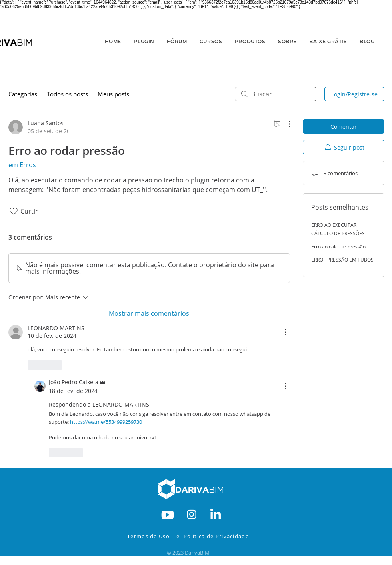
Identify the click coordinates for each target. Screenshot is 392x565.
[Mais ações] (285, 124)
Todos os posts (67, 94)
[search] (276, 94)
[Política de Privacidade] (222, 536)
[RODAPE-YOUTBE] (168, 514)
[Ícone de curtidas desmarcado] (14, 211)
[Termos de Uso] (150, 536)
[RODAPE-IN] (216, 514)
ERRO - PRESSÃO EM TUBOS (342, 260)
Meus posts (113, 94)
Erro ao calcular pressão (338, 247)
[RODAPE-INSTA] (192, 514)
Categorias (23, 94)
